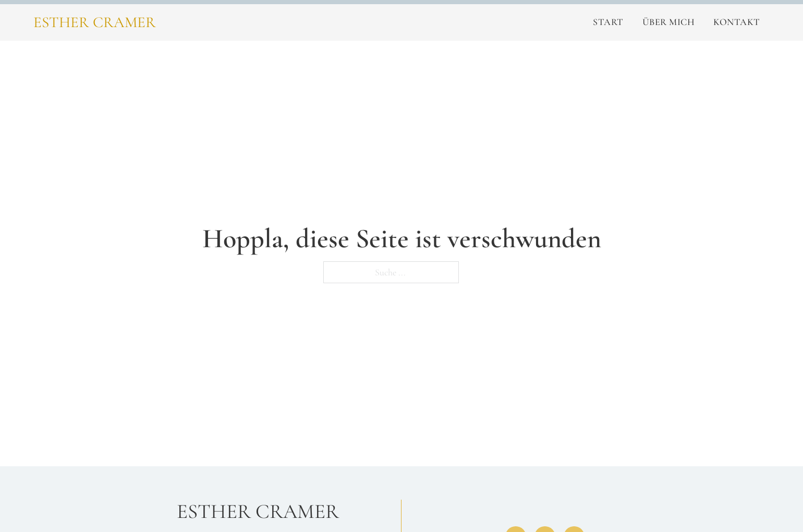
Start (608, 22)
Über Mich (669, 22)
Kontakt (737, 22)
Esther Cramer (95, 22)
